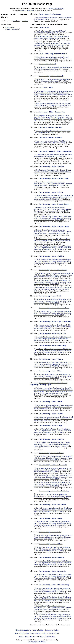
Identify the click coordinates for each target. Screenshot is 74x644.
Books (21, 637)
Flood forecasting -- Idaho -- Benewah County (54, 204)
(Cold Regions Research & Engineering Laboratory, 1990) (53, 155)
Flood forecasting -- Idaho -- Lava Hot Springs (54, 491)
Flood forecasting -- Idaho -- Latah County (53, 465)
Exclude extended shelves (56, 9)
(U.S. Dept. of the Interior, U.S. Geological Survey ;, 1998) (53, 391)
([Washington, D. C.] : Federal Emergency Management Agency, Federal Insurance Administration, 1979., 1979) (52, 327)
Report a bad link (38, 630)
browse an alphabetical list (28, 10)
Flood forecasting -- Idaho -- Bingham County (54, 227)
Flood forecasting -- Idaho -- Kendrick (51, 439)
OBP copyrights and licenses (37, 642)
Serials (57, 633)
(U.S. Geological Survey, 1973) (51, 37)
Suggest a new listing (52, 630)
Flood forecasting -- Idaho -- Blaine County (53, 270)
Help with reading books (23, 630)
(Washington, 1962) (50, 32)
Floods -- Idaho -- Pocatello (47, 64)
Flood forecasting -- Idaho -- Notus (50, 532)
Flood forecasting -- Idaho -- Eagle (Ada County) (55, 322)
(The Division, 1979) (52, 142)
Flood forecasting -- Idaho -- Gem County (52, 345)
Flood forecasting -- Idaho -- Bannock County (54, 178)
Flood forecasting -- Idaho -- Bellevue (51, 192)
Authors (39, 633)
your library (16, 21)
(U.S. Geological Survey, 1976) (53, 18)
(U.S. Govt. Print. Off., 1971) (51, 58)
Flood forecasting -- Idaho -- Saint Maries (52, 571)
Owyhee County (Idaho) (12, 29)
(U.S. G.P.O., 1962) (53, 118)
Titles (45, 633)
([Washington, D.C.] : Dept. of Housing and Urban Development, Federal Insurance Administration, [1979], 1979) (52, 172)
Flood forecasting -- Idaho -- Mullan (50, 518)
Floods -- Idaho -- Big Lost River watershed (53, 54)
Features (33, 637)
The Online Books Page (37, 4)
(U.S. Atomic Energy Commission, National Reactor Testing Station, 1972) (53, 93)
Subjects (51, 633)
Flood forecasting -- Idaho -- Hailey (50, 371)
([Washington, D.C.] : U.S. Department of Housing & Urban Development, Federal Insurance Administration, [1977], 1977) (53, 282)
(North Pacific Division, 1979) (52, 104)
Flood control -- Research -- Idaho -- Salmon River (55, 151)
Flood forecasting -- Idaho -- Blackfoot (51, 256)
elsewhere (25, 21)
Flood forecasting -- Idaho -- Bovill (50, 296)
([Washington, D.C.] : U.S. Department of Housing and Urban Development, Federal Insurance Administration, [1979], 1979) (53, 185)
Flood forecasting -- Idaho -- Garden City (52, 333)
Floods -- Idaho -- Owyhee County (50, 14)
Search (22, 633)
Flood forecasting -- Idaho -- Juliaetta (51, 414)
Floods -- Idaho (10, 27)
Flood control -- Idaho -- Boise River (50, 127)
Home (17, 633)
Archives (40, 637)
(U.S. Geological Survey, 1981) (52, 44)
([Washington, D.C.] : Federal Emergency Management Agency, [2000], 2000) (53, 289)
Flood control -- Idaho (46, 88)
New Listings (30, 633)
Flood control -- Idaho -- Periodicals (50, 138)
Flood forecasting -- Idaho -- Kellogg (50, 426)
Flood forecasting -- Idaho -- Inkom (50, 402)
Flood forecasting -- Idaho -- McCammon (52, 505)
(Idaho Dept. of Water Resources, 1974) (52, 132)
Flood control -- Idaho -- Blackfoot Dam (52, 112)
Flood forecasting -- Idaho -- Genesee (51, 359)
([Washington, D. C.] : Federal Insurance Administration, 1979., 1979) (53, 68)
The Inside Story (50, 637)
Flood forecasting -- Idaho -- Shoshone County (54, 585)
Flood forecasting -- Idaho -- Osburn (50, 544)
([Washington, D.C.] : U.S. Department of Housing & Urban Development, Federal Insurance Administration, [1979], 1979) (52, 210)
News (27, 637)
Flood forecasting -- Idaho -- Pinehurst (51, 557)
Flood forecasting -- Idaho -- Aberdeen (51, 167)
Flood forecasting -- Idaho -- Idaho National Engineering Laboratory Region (49, 384)
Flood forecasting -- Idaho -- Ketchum (51, 453)
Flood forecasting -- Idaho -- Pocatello (51, 76)
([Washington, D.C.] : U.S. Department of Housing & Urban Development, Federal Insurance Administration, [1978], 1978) (53, 197)
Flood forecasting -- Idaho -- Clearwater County (54, 308)
